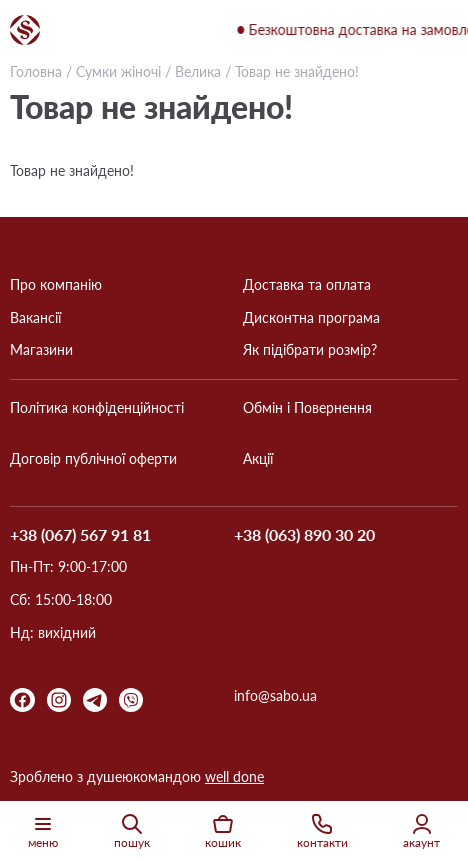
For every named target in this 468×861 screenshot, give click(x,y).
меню (43, 831)
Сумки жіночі (118, 71)
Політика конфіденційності (97, 408)
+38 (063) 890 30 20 (304, 535)
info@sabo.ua (275, 696)
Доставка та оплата (307, 285)
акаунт (421, 831)
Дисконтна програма (311, 318)
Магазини (41, 350)
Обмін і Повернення (307, 408)
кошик (223, 831)
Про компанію (56, 285)
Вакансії (35, 318)
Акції (258, 459)
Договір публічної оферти (93, 459)
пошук (132, 831)
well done (234, 776)
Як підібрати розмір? (310, 350)
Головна (36, 71)
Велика (198, 71)
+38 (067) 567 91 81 (80, 535)
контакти (322, 831)
